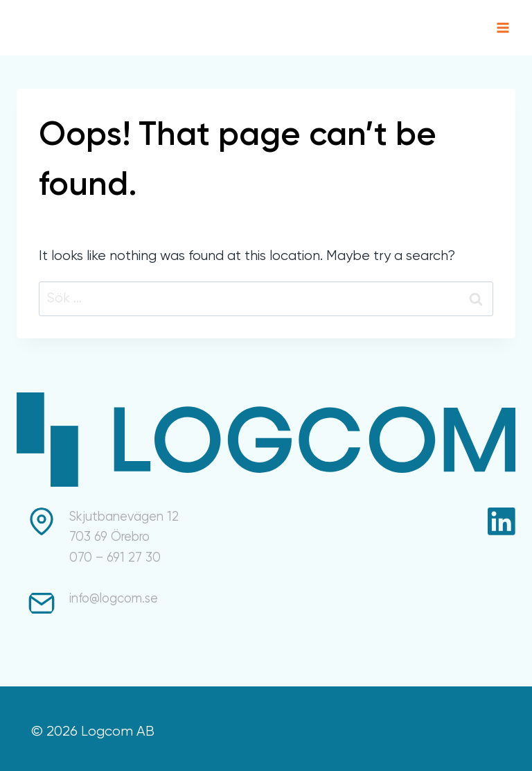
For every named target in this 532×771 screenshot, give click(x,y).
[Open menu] (503, 27)
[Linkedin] (502, 521)
